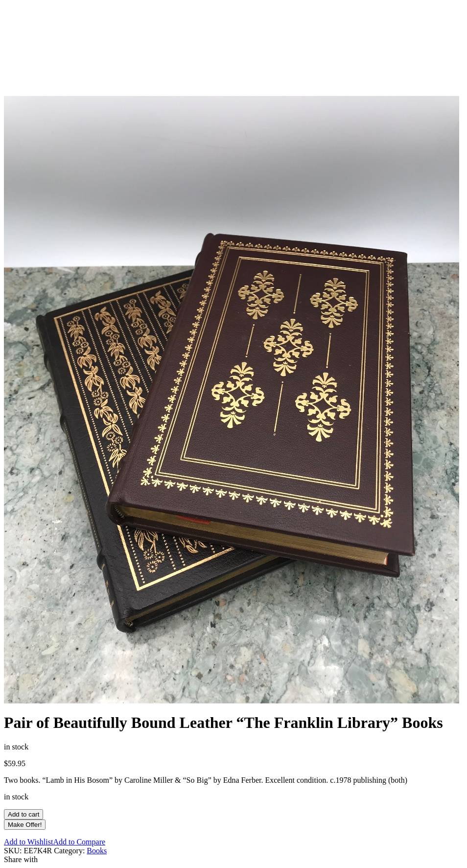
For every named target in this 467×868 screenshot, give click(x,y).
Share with (21, 859)
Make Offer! (25, 825)
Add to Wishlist (28, 842)
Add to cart (23, 814)
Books (97, 851)
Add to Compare (79, 842)
